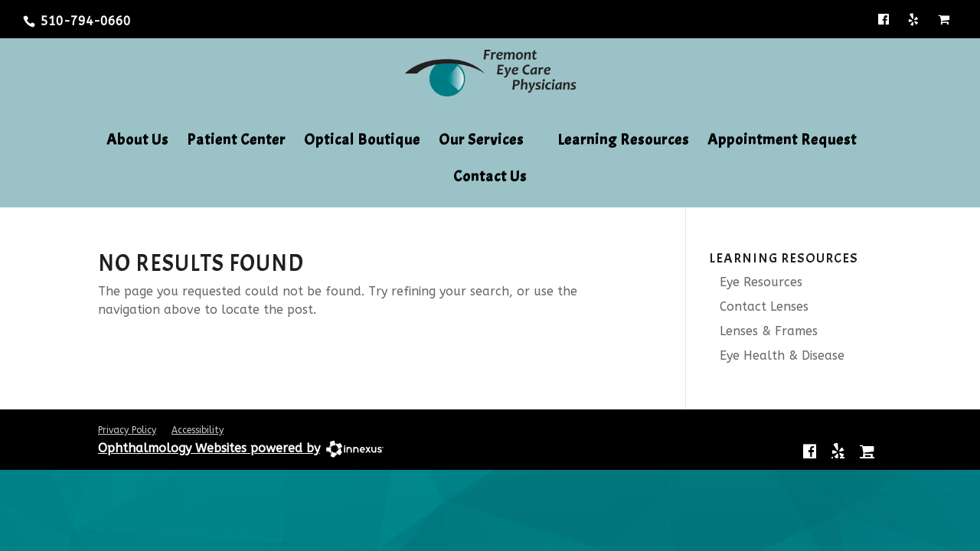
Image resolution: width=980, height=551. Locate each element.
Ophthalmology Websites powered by (209, 448)
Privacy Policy (127, 430)
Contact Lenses (759, 306)
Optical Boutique (362, 142)
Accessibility (198, 430)
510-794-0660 (86, 21)
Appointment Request (782, 142)
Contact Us (490, 178)
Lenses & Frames (763, 331)
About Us (137, 142)
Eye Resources (756, 282)
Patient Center (236, 142)
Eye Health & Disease (777, 355)
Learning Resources (623, 142)
